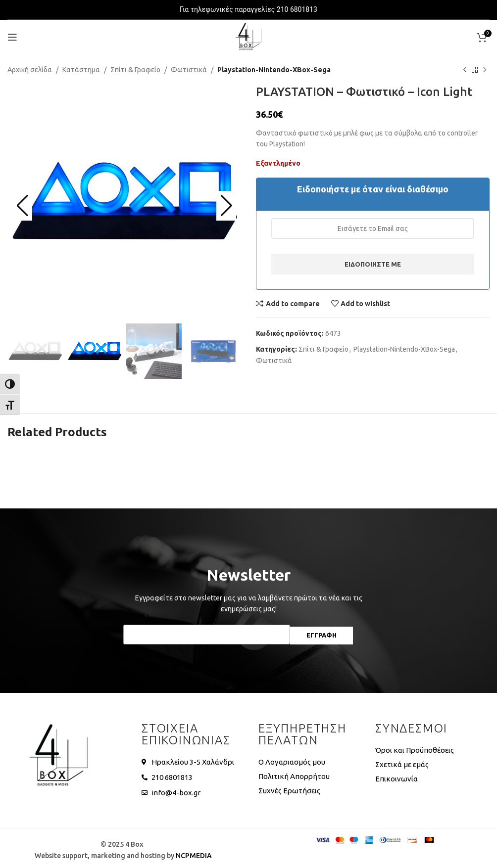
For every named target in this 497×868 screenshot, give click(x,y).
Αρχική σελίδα (30, 70)
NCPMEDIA (194, 856)
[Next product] (485, 70)
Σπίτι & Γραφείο (135, 70)
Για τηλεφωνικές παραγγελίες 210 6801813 (248, 9)
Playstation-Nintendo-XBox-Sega (274, 70)
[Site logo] (248, 37)
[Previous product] (465, 70)
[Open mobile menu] (12, 37)
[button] (22, 206)
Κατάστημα (81, 70)
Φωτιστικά (189, 70)
